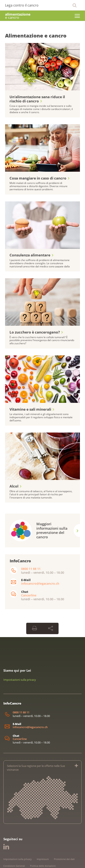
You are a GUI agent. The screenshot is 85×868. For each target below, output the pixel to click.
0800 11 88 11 (31, 552)
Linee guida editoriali (15, 856)
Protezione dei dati (64, 842)
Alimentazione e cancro (36, 35)
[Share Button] (51, 612)
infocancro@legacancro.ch (40, 567)
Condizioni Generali (14, 849)
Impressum (43, 842)
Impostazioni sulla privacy (20, 663)
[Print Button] (34, 612)
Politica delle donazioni (43, 849)
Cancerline (29, 579)
